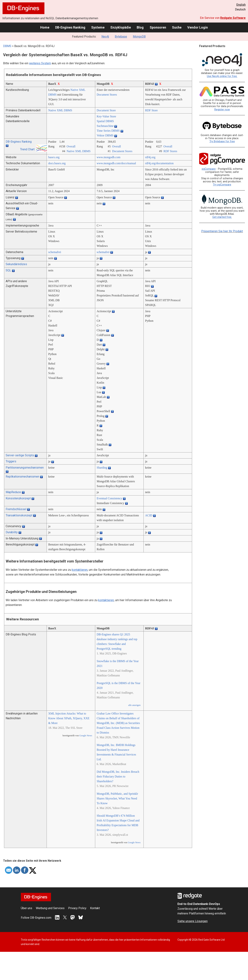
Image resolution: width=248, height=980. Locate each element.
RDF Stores (170, 151)
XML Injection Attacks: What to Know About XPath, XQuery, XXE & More (69, 718)
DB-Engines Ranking (70, 27)
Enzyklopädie (121, 27)
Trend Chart (27, 149)
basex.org (54, 157)
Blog (140, 27)
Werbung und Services (50, 908)
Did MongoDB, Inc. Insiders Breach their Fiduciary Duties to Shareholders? (118, 776)
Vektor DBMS (105, 135)
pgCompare (209, 169)
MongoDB (139, 37)
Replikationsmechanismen (22, 477)
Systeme (98, 27)
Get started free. (222, 217)
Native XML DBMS (60, 110)
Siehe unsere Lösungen (193, 921)
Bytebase (121, 37)
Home (45, 27)
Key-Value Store (106, 116)
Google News (86, 736)
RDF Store (151, 110)
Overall (71, 146)
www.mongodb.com (109, 157)
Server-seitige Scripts (20, 455)
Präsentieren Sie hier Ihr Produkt (222, 231)
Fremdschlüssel (16, 509)
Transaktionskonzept (19, 515)
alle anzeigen (134, 705)
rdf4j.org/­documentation (159, 163)
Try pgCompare (222, 185)
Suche (177, 27)
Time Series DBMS (108, 131)
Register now (222, 110)
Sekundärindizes (16, 264)
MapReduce (13, 492)
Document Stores (107, 95)
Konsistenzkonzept (18, 498)
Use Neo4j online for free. (222, 76)
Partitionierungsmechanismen (25, 468)
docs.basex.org (57, 163)
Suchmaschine (105, 126)
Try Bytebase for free (222, 141)
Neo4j (105, 37)
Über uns (26, 908)
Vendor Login (198, 27)
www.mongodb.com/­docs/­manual (116, 163)
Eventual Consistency (109, 498)
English (241, 5)
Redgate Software (233, 18)
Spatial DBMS (105, 121)
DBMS (7, 46)
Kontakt (95, 908)
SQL (8, 270)
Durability (12, 532)
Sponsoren (158, 27)
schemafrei (55, 252)
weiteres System (40, 63)
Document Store (106, 110)
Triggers (11, 461)
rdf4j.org (150, 157)
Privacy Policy (77, 908)
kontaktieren (80, 570)
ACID (149, 515)
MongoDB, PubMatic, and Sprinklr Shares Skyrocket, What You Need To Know (117, 798)
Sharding (102, 468)
